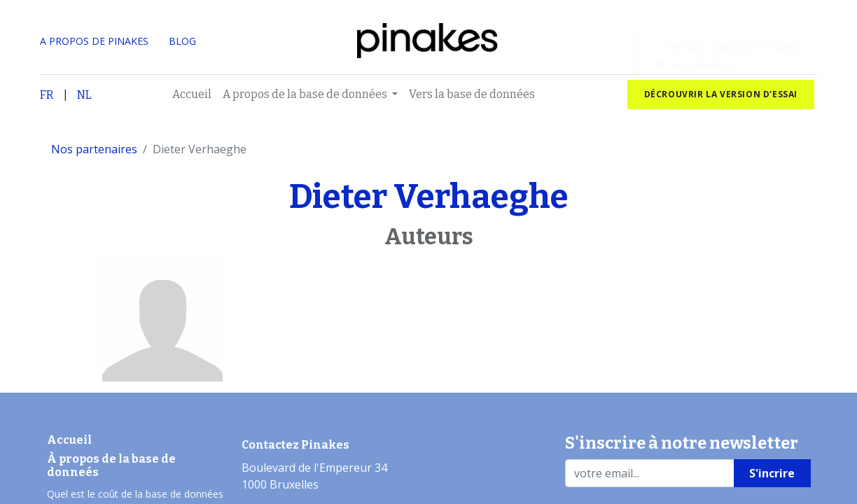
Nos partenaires (94, 149)
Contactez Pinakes (295, 445)
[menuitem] (192, 94)
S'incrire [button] (772, 473)
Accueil (69, 440)
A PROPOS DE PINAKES (94, 41)
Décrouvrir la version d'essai (721, 94)
